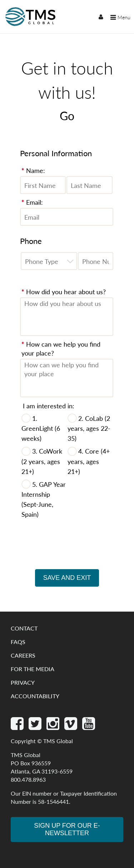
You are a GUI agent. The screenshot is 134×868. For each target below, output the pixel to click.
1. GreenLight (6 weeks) (41, 428)
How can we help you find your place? (61, 348)
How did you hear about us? (64, 292)
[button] (70, 261)
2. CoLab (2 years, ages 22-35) (89, 428)
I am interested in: (49, 406)
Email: (32, 202)
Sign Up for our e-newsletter (67, 829)
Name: (33, 170)
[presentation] (67, 553)
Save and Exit (67, 578)
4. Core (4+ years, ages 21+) (89, 461)
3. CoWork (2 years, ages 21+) (42, 461)
